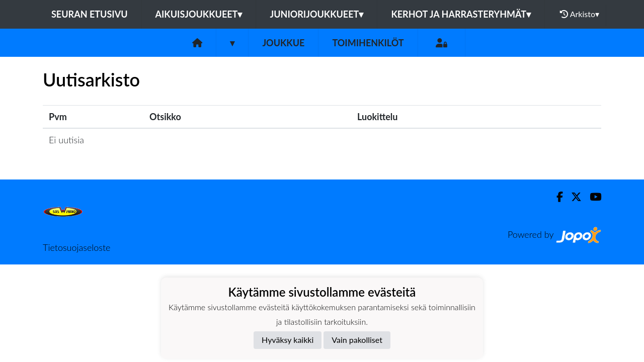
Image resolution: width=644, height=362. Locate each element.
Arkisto (580, 14)
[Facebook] (556, 197)
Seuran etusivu (90, 14)
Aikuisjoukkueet (199, 14)
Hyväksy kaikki (288, 340)
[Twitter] (572, 197)
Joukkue (283, 43)
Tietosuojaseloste (76, 247)
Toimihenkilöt (368, 43)
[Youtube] (591, 197)
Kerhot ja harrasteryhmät (461, 14)
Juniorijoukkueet (316, 14)
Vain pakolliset (357, 340)
